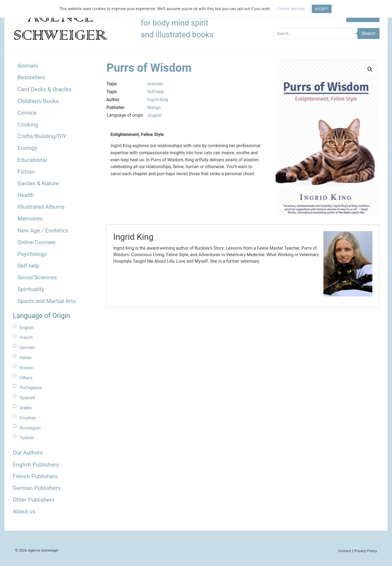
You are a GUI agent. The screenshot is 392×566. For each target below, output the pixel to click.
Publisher (116, 108)
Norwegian (30, 428)
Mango (154, 108)
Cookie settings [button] (291, 9)
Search (368, 33)
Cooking (28, 125)
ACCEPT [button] (322, 9)
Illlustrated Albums (41, 207)
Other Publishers (34, 500)
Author (113, 100)
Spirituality (31, 289)
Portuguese (31, 388)
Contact (345, 551)
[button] (370, 69)
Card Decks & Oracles (45, 89)
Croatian (28, 418)
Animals (28, 66)
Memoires (30, 219)
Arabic (26, 408)
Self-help (28, 266)
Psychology (32, 254)
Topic (112, 84)
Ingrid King (158, 100)
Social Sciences (37, 277)
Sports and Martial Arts (47, 301)
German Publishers (37, 488)
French (26, 338)
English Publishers (36, 465)
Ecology (27, 148)
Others (26, 378)
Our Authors (28, 453)
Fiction (26, 172)
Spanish (27, 398)
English (27, 328)
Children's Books (38, 101)
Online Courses (36, 242)
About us (24, 511)
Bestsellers (31, 77)
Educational (32, 160)
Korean (26, 368)
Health (26, 195)
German (27, 348)
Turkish (27, 438)
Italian (26, 358)
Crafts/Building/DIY (42, 136)
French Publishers (35, 476)
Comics (27, 113)
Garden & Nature (38, 183)
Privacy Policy (366, 551)
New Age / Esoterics (43, 231)
